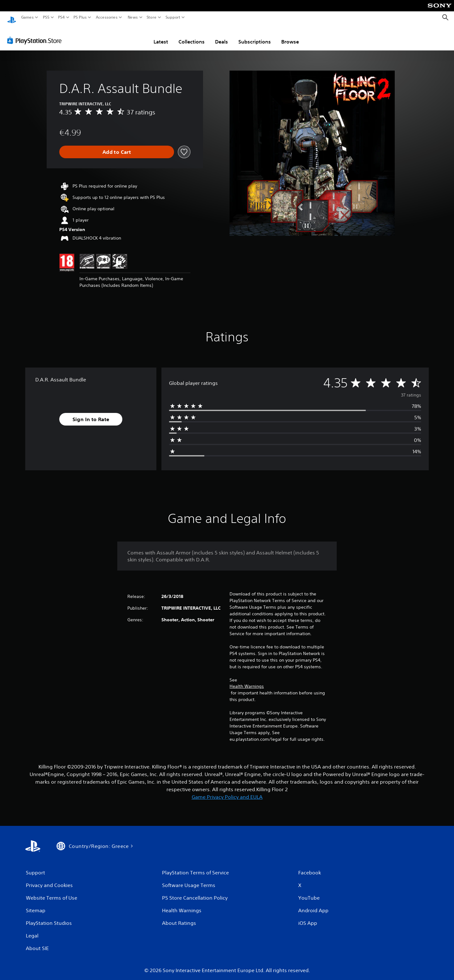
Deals (221, 36)
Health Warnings (247, 680)
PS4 (61, 17)
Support (173, 17)
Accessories (107, 17)
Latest (161, 36)
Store (152, 17)
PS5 (46, 17)
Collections (192, 36)
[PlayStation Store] (36, 34)
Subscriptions (255, 36)
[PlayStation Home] (12, 17)
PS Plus (80, 17)
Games (27, 17)
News (133, 17)
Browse (290, 36)
